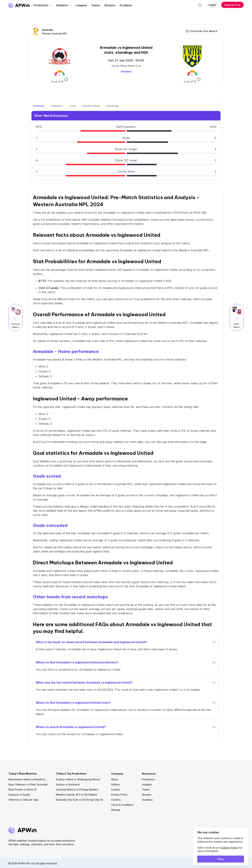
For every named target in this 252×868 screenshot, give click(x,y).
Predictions (43, 5)
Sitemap (116, 810)
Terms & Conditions (122, 805)
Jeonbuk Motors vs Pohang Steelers (77, 790)
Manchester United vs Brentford (27, 779)
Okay (220, 859)
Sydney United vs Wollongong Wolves (78, 779)
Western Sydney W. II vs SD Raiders (76, 795)
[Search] (200, 5)
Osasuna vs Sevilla (19, 795)
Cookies (116, 800)
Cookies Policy (229, 848)
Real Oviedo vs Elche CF (23, 790)
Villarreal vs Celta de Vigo (23, 800)
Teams (96, 5)
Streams (110, 5)
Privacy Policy (119, 795)
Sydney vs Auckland (68, 784)
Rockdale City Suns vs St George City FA (79, 800)
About (115, 779)
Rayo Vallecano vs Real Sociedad (28, 784)
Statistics (64, 5)
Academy (126, 5)
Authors (115, 784)
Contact (116, 790)
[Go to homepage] (19, 5)
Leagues (81, 5)
